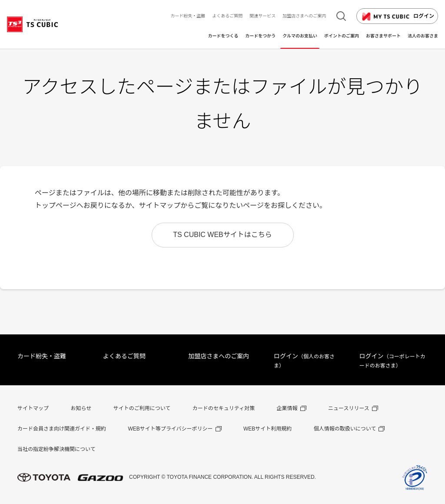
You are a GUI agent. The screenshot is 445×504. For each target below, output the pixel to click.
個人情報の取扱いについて (345, 429)
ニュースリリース (349, 408)
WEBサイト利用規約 (267, 429)
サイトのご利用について (142, 408)
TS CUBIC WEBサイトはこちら (222, 235)
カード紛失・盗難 (42, 356)
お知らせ (81, 408)
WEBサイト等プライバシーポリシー (170, 429)
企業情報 (287, 408)
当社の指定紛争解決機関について (56, 449)
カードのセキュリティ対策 (224, 408)
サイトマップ (33, 408)
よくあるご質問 (124, 356)
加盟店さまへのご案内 (219, 356)
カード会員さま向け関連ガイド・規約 (62, 429)
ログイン (397, 17)
